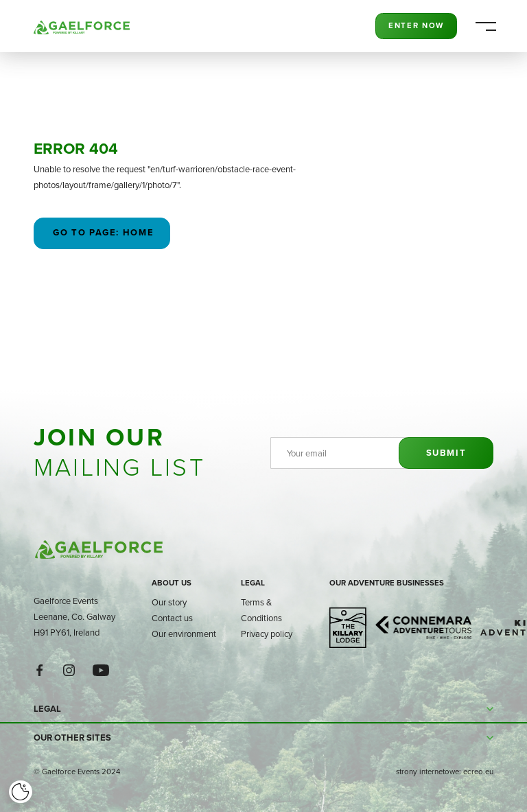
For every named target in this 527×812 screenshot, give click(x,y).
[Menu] (485, 26)
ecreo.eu (478, 772)
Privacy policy (267, 634)
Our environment (184, 634)
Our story (169, 602)
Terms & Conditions (261, 610)
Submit (446, 453)
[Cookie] (21, 792)
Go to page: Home (102, 232)
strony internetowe (428, 772)
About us (172, 583)
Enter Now (416, 25)
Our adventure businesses (387, 583)
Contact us (172, 618)
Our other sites (72, 738)
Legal (253, 583)
